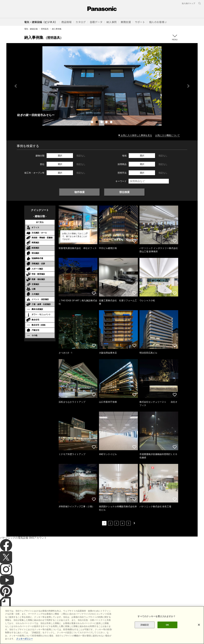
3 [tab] (102, 122)
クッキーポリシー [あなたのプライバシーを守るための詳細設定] (25, 639)
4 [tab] (107, 122)
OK (167, 625)
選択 (60, 156)
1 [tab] (92, 122)
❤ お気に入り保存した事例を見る (135, 135)
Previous (16, 86)
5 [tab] (112, 122)
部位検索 (124, 192)
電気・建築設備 (31, 29)
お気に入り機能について (168, 135)
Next (188, 86)
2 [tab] (97, 122)
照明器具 (45, 29)
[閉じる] (199, 625)
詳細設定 (145, 625)
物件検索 (80, 192)
